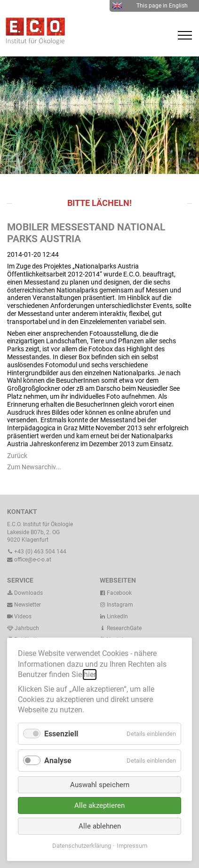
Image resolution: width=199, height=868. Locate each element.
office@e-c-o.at (29, 560)
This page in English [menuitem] (150, 6)
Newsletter (24, 605)
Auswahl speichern (100, 785)
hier (90, 675)
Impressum (132, 846)
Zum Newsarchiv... (34, 467)
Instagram (116, 605)
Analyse (58, 761)
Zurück (17, 456)
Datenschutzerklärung (82, 846)
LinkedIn (114, 616)
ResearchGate (121, 628)
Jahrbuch (23, 628)
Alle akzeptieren (99, 805)
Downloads (25, 593)
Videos (23, 616)
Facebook (116, 593)
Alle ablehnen (100, 826)
